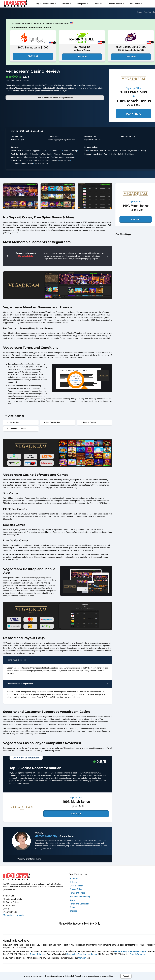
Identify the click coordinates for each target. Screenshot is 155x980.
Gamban (82, 958)
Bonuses (66, 4)
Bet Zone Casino (52, 422)
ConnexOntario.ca (38, 954)
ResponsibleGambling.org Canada (82, 954)
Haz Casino (13, 422)
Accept (126, 976)
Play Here (33, 56)
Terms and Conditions (80, 904)
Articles (73, 882)
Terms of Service (77, 893)
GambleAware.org (138, 954)
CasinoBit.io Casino (16, 429)
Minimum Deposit (116, 4)
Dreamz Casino (88, 422)
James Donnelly (47, 836)
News (72, 900)
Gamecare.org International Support (131, 951)
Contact (73, 907)
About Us (74, 878)
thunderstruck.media (14, 915)
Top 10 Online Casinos (46, 4)
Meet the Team (76, 886)
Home (139, 12)
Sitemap (73, 911)
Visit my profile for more (30, 859)
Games (98, 4)
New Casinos (136, 4)
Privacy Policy (76, 889)
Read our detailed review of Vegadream (55, 98)
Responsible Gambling (80, 897)
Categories (82, 4)
